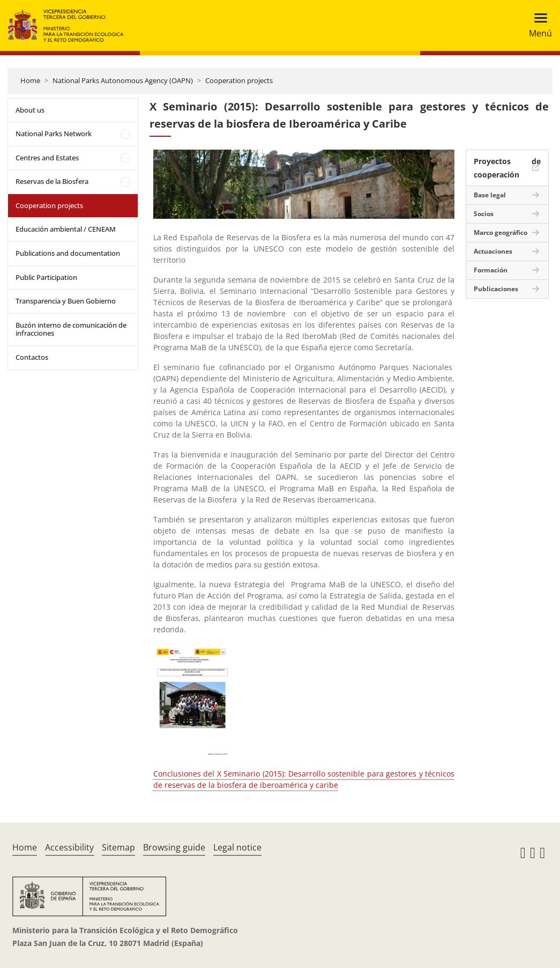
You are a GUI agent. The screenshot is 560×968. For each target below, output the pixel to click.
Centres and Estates (47, 158)
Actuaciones (493, 251)
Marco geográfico (501, 232)
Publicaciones (496, 289)
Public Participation (46, 277)
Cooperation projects (239, 80)
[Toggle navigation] (537, 25)
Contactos (32, 357)
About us (30, 110)
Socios (484, 214)
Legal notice (237, 847)
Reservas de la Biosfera (52, 181)
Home (30, 80)
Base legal (490, 195)
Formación (491, 270)
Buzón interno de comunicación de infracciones (71, 329)
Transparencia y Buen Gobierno (66, 301)
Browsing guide (174, 847)
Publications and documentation (68, 253)
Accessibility (69, 847)
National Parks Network (54, 134)
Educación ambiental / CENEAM (66, 229)
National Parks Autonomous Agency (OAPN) (123, 80)
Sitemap (118, 847)
